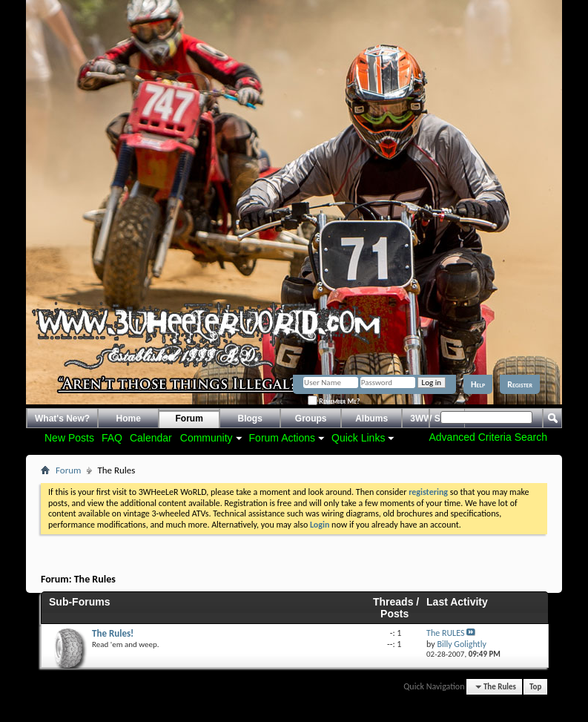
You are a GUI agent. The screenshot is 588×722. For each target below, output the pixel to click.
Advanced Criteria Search (488, 437)
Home (129, 419)
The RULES (445, 633)
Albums (371, 419)
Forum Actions (282, 438)
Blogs (250, 419)
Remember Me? (334, 401)
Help (478, 384)
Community (207, 438)
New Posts (69, 438)
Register (520, 384)
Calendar (151, 438)
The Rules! (113, 633)
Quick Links (358, 438)
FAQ (112, 438)
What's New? (62, 419)
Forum (189, 419)
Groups (311, 419)
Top (535, 687)
